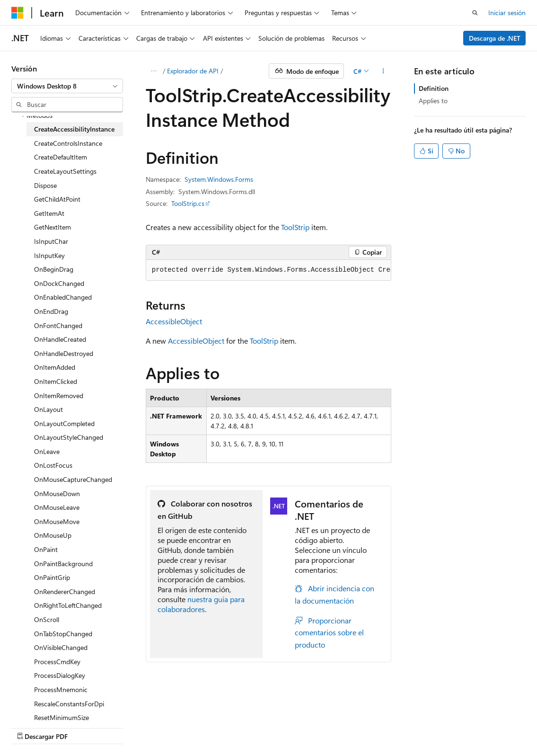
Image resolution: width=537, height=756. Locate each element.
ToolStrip (295, 227)
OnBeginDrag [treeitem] (54, 269)
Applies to (433, 101)
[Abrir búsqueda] (475, 13)
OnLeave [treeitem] (47, 451)
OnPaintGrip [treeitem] (52, 577)
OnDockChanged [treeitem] (59, 283)
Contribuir (251, 727)
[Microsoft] (18, 13)
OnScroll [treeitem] (47, 619)
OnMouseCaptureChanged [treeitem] (73, 479)
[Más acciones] (383, 71)
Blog (211, 727)
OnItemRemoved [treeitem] (59, 396)
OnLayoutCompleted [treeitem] (64, 423)
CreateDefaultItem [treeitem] (61, 157)
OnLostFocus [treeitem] (53, 465)
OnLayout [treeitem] (48, 409)
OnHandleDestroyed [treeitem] (64, 353)
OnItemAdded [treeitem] (55, 367)
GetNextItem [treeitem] (53, 227)
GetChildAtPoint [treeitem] (57, 199)
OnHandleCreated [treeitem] (60, 339)
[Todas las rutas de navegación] (154, 71)
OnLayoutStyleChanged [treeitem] (69, 437)
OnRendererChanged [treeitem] (65, 591)
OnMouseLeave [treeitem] (57, 507)
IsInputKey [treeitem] (49, 255)
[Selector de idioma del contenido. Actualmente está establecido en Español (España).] (46, 704)
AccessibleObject (174, 321)
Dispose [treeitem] (45, 185)
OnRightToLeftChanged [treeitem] (68, 605)
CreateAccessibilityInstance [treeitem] (74, 129)
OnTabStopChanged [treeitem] (63, 634)
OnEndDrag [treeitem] (51, 311)
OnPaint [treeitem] (46, 549)
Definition (434, 88)
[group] (269, 270)
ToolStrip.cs (188, 203)
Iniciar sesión (507, 13)
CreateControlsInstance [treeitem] (68, 143)
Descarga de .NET (495, 38)
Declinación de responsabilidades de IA (68, 727)
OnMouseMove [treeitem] (57, 521)
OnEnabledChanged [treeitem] (63, 297)
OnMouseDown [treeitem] (57, 494)
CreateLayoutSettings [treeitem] (65, 171)
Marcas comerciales (412, 727)
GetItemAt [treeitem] (49, 213)
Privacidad (292, 727)
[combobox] (67, 86)
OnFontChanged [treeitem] (58, 325)
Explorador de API (193, 71)
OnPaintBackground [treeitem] (63, 564)
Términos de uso (348, 727)
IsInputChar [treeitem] (51, 241)
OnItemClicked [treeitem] (56, 381)
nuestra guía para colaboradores (201, 604)
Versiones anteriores (164, 727)
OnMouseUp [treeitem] (53, 535)
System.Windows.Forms (219, 179)
